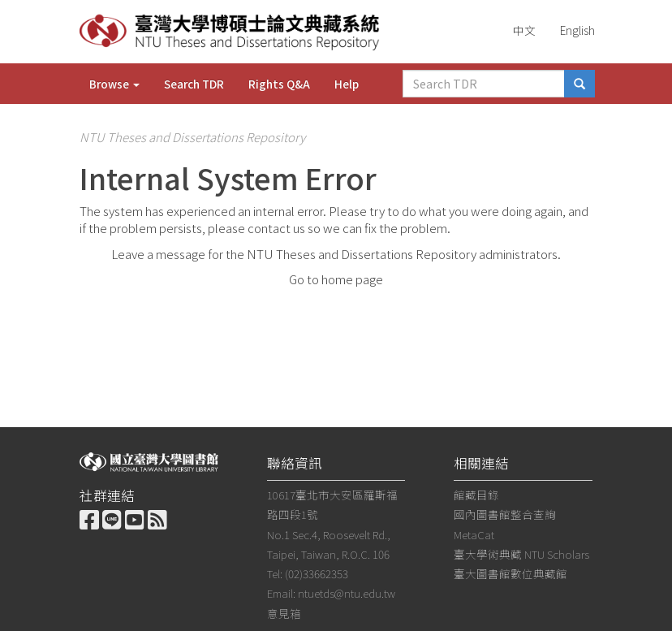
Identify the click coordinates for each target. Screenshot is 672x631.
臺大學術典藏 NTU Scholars (521, 554)
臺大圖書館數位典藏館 (510, 573)
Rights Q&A (279, 84)
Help (347, 84)
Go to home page (336, 279)
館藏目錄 (476, 495)
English (577, 30)
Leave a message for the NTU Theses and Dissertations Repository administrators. (336, 254)
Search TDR (194, 84)
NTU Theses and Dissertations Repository (192, 137)
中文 (524, 30)
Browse (114, 84)
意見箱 (284, 613)
